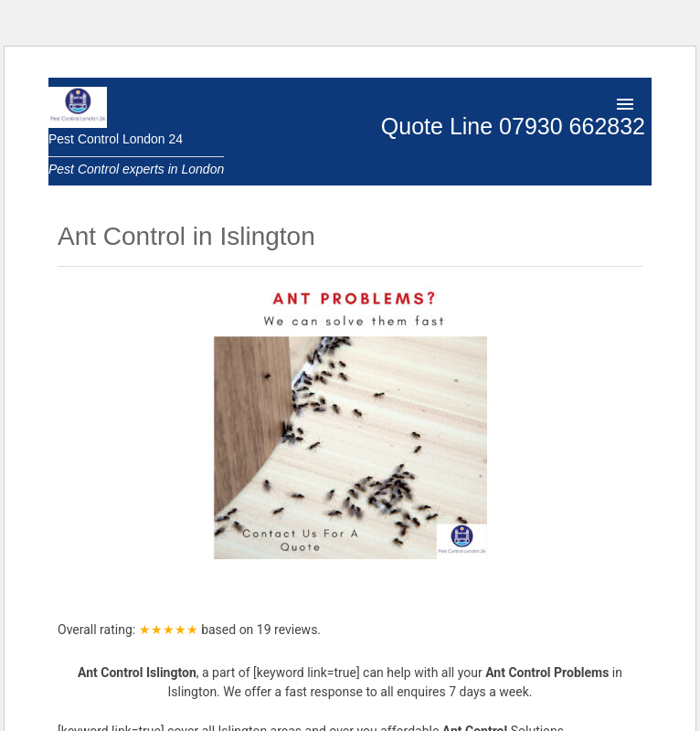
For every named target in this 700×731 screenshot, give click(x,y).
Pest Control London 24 (116, 139)
